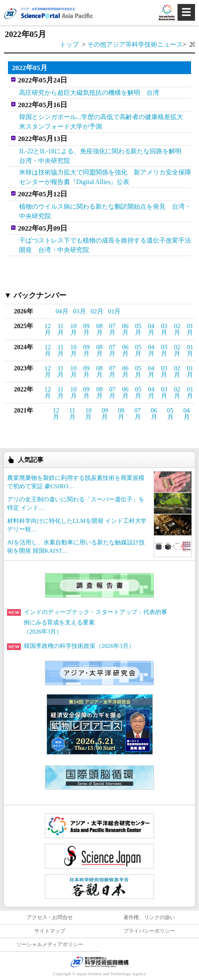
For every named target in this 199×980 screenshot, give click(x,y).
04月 (62, 311)
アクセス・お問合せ (50, 917)
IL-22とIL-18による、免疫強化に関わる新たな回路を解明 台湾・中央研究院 (103, 156)
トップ (69, 44)
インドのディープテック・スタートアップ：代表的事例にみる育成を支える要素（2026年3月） (87, 622)
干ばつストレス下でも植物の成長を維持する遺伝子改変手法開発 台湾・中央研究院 (105, 245)
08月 (99, 329)
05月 (138, 329)
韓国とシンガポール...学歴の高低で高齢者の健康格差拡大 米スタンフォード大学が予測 (104, 122)
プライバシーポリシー (149, 931)
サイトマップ (50, 931)
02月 (97, 311)
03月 (80, 311)
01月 (115, 311)
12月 (48, 329)
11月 (60, 329)
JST (99, 962)
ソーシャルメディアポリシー (50, 945)
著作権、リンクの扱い (149, 917)
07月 (112, 329)
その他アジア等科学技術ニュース (135, 44)
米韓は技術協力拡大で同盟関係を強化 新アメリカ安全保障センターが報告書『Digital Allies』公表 (105, 177)
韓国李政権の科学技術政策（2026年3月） (71, 646)
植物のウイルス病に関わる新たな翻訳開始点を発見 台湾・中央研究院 (105, 211)
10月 (74, 329)
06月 (125, 329)
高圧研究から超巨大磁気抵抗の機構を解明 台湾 (89, 93)
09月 (86, 329)
